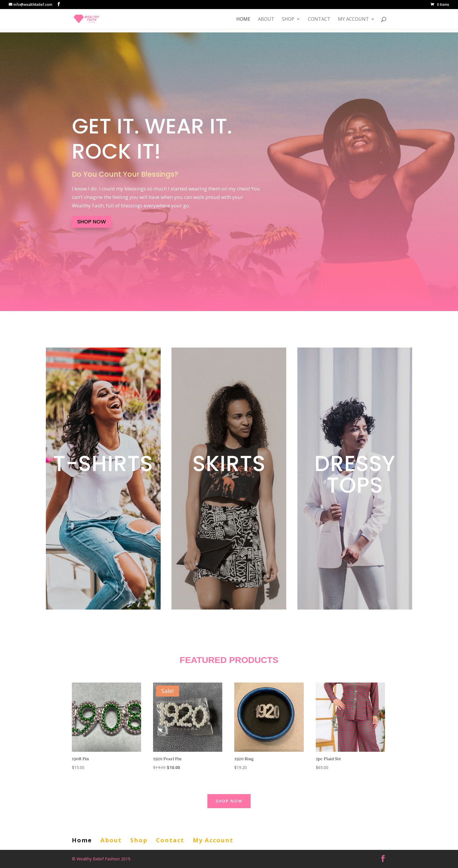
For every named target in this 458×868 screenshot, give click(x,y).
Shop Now (92, 222)
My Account (353, 20)
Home (243, 20)
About (266, 20)
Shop (288, 20)
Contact (319, 20)
